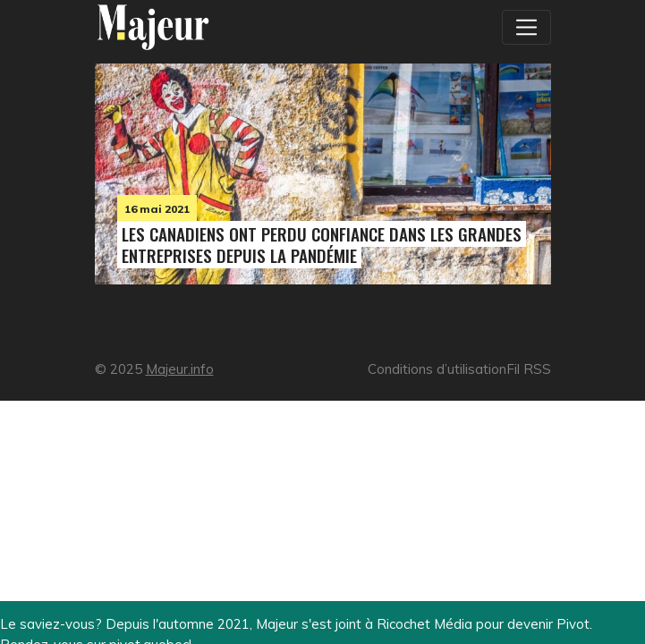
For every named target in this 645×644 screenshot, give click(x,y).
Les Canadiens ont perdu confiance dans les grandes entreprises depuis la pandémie (322, 245)
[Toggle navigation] (526, 27)
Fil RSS (529, 369)
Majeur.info (180, 369)
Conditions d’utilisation (437, 369)
